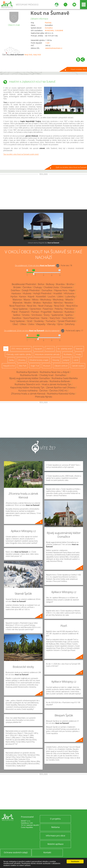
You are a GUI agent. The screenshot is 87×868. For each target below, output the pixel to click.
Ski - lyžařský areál (65, 349)
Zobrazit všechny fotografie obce (43, 243)
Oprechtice (35, 309)
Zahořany (70, 324)
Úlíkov (23, 324)
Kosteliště (41, 296)
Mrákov (37, 303)
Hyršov (14, 296)
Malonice (17, 300)
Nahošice (47, 303)
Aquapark (38, 349)
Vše (6, 349)
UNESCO (50, 349)
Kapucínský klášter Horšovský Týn (27, 387)
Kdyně (31, 296)
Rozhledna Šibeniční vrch (27, 384)
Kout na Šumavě (50, 13)
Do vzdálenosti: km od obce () (32, 331)
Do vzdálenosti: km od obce (35, 265)
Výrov (60, 324)
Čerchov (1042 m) (58, 391)
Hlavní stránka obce (79, 69)
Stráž (30, 321)
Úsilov (31, 324)
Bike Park (23, 366)
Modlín (28, 303)
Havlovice (16, 293)
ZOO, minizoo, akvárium (21, 349)
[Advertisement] (43, 192)
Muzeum (47, 366)
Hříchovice (69, 293)
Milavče (69, 300)
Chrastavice (66, 287)
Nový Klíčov (72, 306)
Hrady (78, 354)
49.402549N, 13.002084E (54, 30)
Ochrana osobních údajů (16, 852)
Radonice (58, 312)
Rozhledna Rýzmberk (27, 372)
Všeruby (51, 324)
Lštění (60, 296)
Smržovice (37, 315)
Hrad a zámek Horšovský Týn (57, 384)
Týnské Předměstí (67, 321)
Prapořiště (46, 312)
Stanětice (17, 318)
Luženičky (70, 296)
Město (35, 300)
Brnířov (70, 284)
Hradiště (58, 293)
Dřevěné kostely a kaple (39, 360)
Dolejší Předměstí (31, 290)
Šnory (47, 315)
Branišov (60, 284)
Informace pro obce (55, 836)
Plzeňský (48, 23)
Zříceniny (22, 360)
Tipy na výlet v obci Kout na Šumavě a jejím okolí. (21, 154)
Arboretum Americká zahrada (33, 381)
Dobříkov (15, 290)
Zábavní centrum (61, 366)
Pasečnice (48, 309)
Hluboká (27, 293)
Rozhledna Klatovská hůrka (61, 394)
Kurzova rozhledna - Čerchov (33, 391)
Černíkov (27, 287)
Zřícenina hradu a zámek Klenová (28, 394)
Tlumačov (51, 321)
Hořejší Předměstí (42, 293)
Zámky (11, 360)
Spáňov (69, 315)
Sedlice (17, 315)
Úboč (15, 324)
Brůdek (17, 287)
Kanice (23, 296)
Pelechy (59, 309)
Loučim (52, 296)
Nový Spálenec (21, 309)
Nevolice (69, 303)
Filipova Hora (61, 290)
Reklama (55, 827)
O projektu (55, 819)
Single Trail (35, 366)
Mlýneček (18, 303)
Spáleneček (57, 315)
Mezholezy (46, 300)
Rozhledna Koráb (29, 375)
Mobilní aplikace (55, 844)
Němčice (58, 303)
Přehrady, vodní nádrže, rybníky (19, 354)
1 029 (47, 43)
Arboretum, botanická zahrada (47, 354)
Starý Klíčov (68, 318)
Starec (44, 318)
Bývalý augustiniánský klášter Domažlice (30, 378)
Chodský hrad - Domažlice (53, 375)
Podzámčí (24, 312)
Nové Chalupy (45, 306)
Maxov (27, 300)
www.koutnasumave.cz (54, 48)
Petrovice (69, 309)
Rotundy (56, 360)
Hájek (72, 290)
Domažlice (49, 28)
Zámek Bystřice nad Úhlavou (61, 387)
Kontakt (47, 852)
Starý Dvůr (37, 55)
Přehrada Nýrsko (44, 397)
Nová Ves (32, 306)
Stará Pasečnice (31, 318)
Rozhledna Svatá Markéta (65, 378)
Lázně (76, 360)
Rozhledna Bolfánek (60, 381)
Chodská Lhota (51, 287)
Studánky (39, 321)
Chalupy (38, 287)
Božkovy (50, 284)
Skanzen (79, 349)
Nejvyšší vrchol (9, 366)
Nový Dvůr (28, 55)
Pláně (15, 312)
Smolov (26, 315)
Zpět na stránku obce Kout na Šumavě (71, 167)
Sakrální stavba (78, 366)
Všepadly (41, 324)
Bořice (41, 284)
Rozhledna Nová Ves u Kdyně (55, 372)
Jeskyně (66, 360)
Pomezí (35, 312)
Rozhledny (68, 354)
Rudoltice (69, 312)
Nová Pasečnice (17, 306)
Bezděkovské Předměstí (24, 284)
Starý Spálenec (18, 321)
